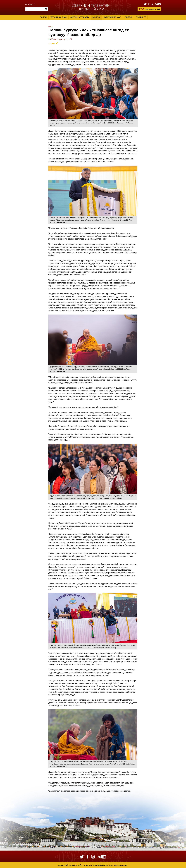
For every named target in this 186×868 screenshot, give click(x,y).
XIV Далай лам (58, 17)
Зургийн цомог (112, 17)
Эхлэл (43, 17)
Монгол (31, 4)
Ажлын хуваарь (80, 17)
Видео (128, 17)
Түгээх (52, 43)
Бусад (141, 17)
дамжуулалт (147, 9)
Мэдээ (96, 17)
